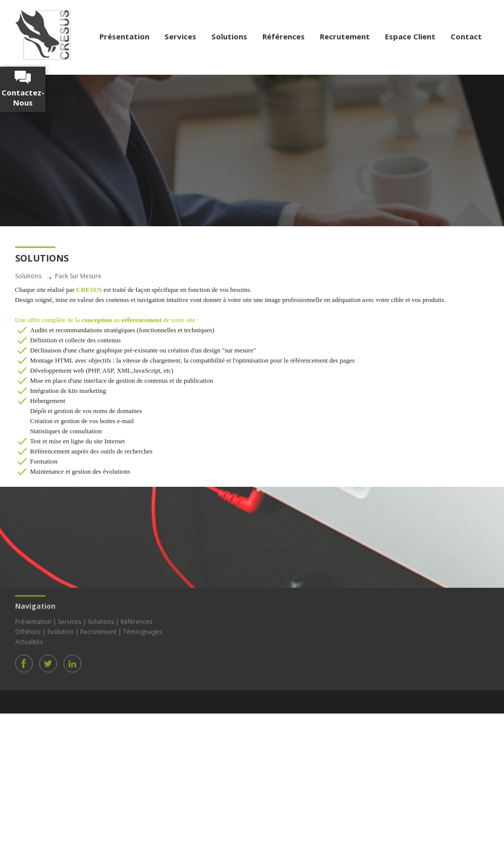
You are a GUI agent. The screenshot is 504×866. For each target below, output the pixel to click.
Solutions (229, 36)
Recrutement (345, 36)
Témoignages (143, 630)
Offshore (28, 630)
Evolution (61, 630)
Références (284, 36)
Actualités (29, 640)
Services (180, 36)
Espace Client (410, 36)
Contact (466, 36)
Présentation (124, 36)
